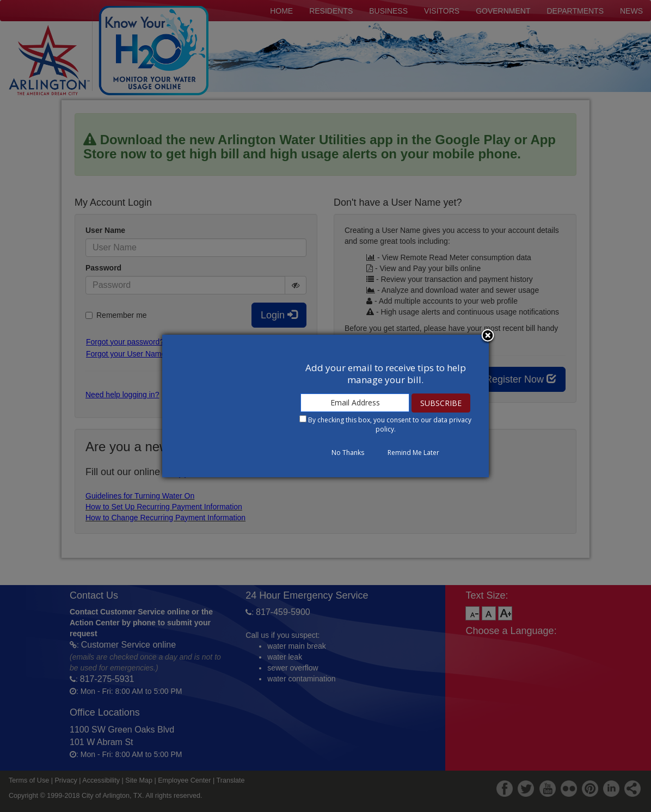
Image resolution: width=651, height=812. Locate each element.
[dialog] (325, 406)
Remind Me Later (413, 453)
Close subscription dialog (488, 336)
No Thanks (348, 453)
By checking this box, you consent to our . (390, 425)
